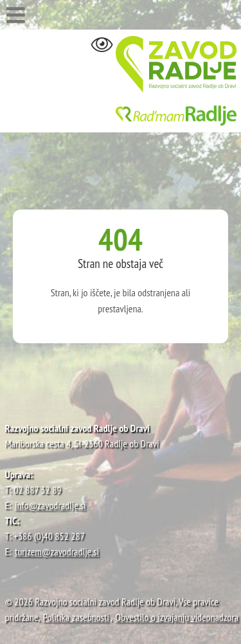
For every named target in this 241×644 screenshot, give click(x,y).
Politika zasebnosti (76, 617)
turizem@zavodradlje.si (57, 551)
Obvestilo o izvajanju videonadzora (177, 617)
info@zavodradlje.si (50, 505)
